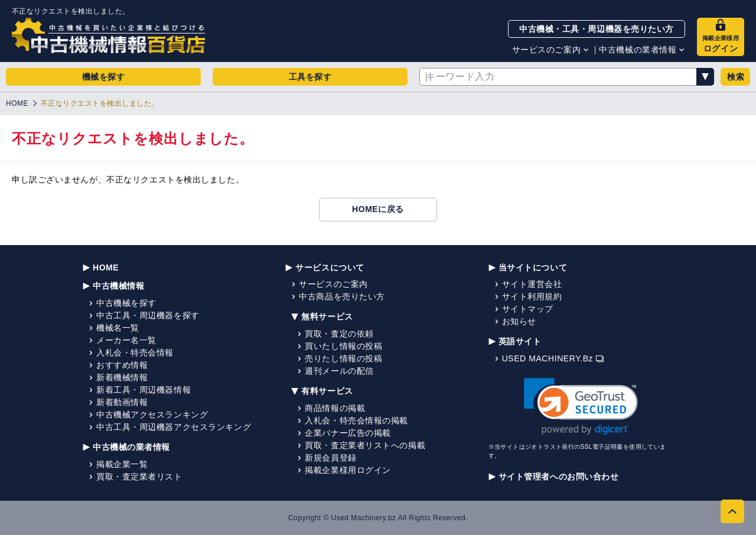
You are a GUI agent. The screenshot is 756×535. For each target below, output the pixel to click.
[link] (581, 407)
